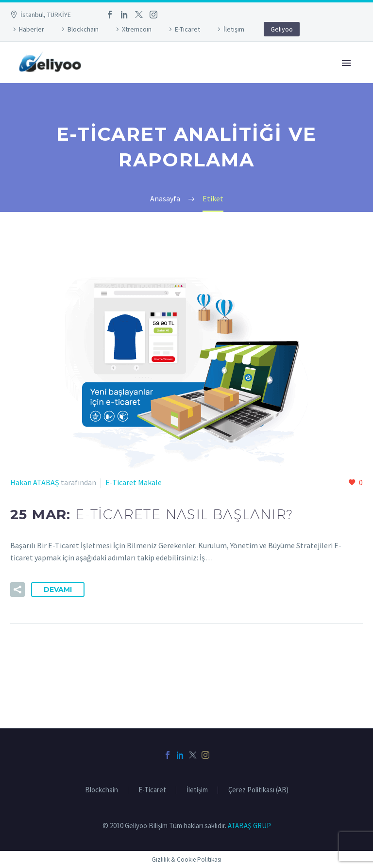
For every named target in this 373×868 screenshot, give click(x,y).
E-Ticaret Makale (134, 482)
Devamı (58, 590)
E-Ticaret (187, 29)
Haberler (32, 29)
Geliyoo (282, 29)
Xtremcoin (137, 29)
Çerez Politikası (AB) (258, 790)
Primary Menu (346, 63)
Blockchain (83, 29)
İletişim (234, 29)
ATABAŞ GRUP (249, 826)
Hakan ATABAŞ (35, 482)
